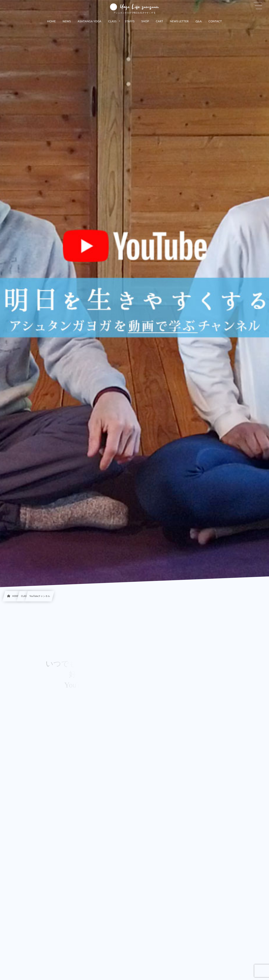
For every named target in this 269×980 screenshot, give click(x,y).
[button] (258, 6)
